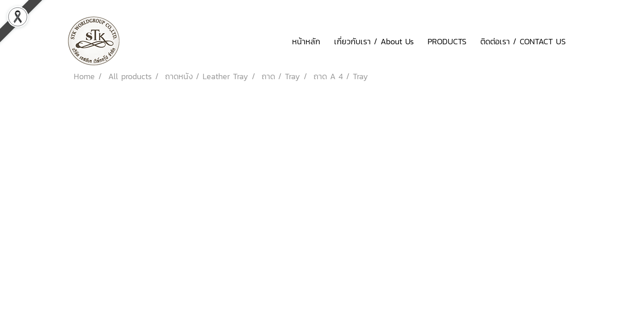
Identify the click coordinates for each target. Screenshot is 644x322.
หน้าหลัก (306, 41)
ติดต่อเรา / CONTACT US (523, 41)
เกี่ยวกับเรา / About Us (374, 41)
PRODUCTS (447, 41)
